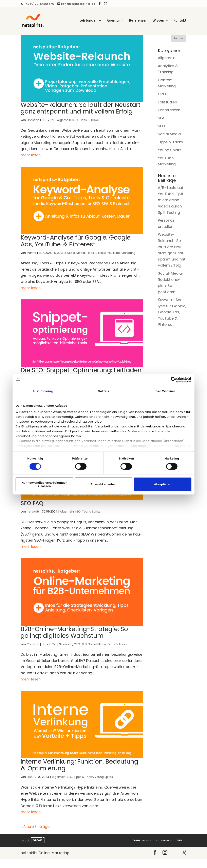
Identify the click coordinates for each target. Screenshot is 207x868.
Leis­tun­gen (89, 21)
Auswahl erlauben (103, 484)
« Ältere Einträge (35, 827)
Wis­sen (158, 21)
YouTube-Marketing (121, 253)
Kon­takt (180, 21)
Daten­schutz (142, 840)
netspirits (33, 512)
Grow (33, 840)
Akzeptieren (163, 484)
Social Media (76, 253)
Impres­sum (164, 840)
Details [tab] (104, 391)
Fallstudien (167, 102)
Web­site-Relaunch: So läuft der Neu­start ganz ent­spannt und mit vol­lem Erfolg (81, 108)
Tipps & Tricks (89, 120)
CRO (77, 644)
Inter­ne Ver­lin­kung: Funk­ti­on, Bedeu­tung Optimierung (79, 765)
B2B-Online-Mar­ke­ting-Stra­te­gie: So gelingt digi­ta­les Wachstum (74, 632)
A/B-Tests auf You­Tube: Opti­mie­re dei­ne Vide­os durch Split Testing (171, 200)
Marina (31, 253)
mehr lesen (31, 155)
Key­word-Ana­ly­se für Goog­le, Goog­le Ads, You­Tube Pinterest (76, 241)
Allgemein (64, 120)
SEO (75, 120)
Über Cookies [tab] (164, 391)
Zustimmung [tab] (43, 391)
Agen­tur (113, 21)
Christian (33, 120)
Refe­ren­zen (138, 21)
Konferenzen (169, 110)
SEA (57, 253)
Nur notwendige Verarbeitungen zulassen (44, 484)
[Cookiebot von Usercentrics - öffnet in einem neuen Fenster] (174, 380)
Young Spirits (91, 512)
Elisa (30, 777)
